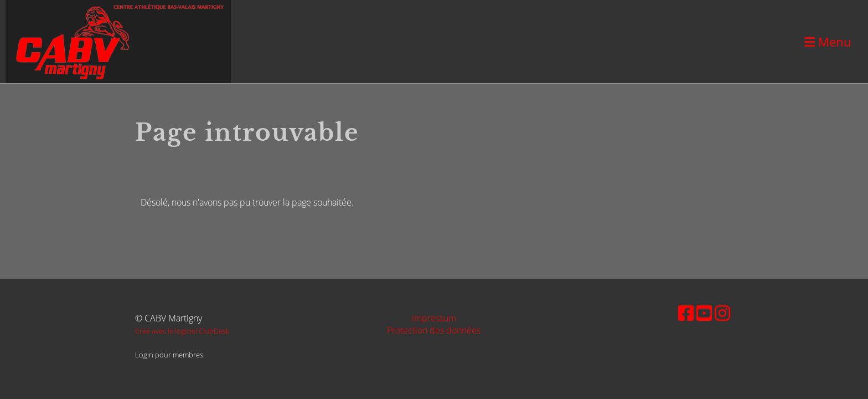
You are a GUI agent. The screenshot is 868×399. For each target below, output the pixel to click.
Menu (828, 42)
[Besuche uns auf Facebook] (686, 313)
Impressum (434, 318)
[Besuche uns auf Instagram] (722, 313)
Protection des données (434, 330)
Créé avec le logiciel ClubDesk (182, 331)
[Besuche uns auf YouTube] (704, 313)
